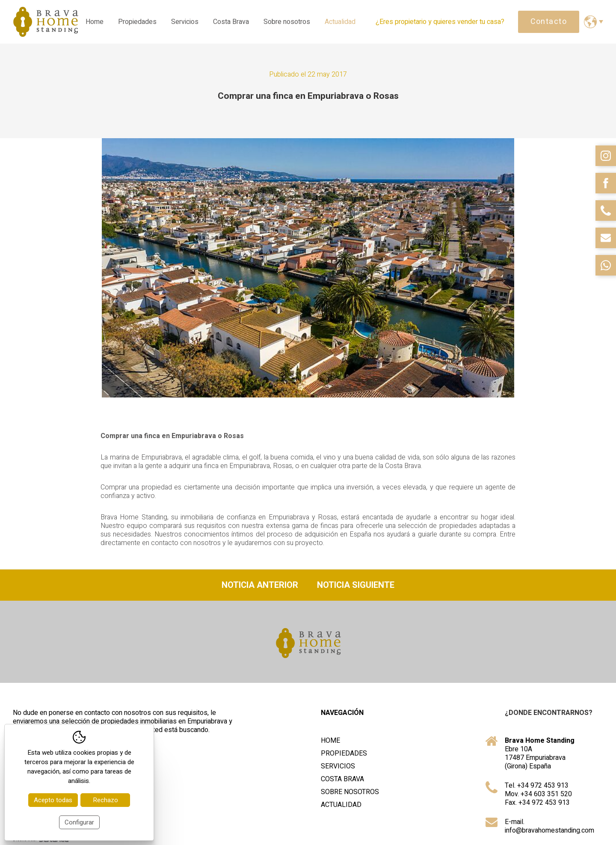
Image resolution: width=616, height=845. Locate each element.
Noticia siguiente (356, 585)
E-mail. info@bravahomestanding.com (549, 826)
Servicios (185, 22)
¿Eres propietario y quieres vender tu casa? (440, 22)
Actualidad (340, 22)
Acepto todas (53, 800)
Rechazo (105, 800)
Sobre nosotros (287, 22)
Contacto (549, 22)
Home (95, 22)
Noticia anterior (260, 585)
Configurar (79, 822)
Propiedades (137, 22)
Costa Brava (231, 22)
